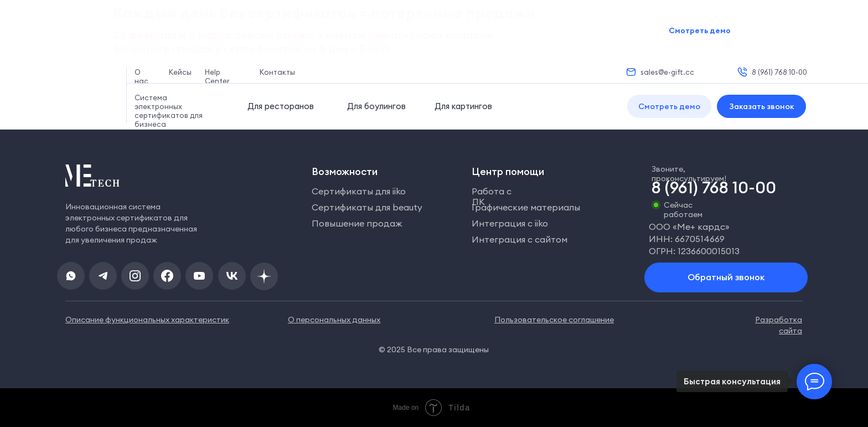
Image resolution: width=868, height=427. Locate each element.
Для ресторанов (281, 106)
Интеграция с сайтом (520, 239)
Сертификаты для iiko (359, 191)
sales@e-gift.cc (667, 72)
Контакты (277, 72)
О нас (141, 76)
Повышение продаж (357, 223)
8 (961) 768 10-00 (779, 72)
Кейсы (180, 72)
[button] (669, 106)
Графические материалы (526, 207)
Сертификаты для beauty (367, 207)
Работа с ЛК (492, 196)
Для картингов (463, 106)
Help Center (217, 76)
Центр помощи (508, 171)
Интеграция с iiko (510, 223)
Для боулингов (376, 106)
